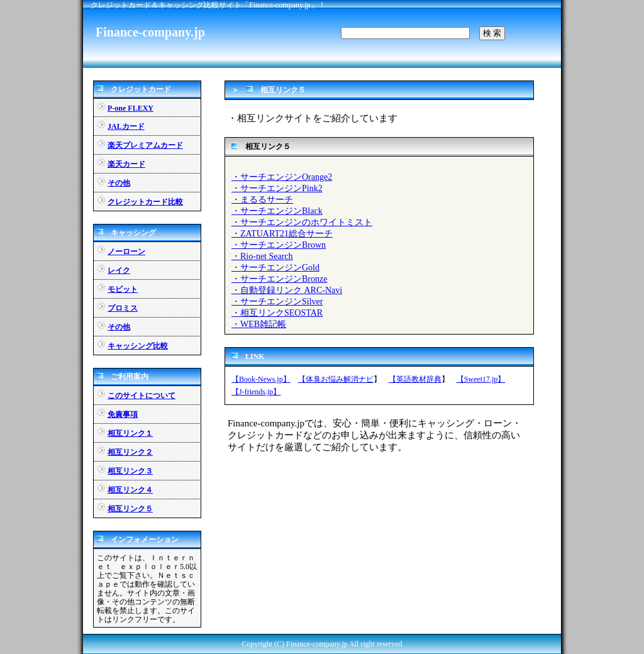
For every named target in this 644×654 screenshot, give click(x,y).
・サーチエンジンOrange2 (282, 177)
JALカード (126, 126)
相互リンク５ (130, 509)
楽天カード (126, 164)
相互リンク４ (130, 490)
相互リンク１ (130, 433)
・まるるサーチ (262, 200)
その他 (119, 183)
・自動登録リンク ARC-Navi (287, 290)
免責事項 (123, 414)
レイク (119, 270)
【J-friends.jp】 (256, 392)
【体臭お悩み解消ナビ (336, 379)
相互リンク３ (130, 471)
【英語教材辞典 (415, 379)
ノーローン (126, 252)
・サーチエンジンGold (275, 268)
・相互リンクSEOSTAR (277, 313)
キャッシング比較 (138, 346)
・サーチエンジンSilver (277, 302)
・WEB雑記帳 (259, 324)
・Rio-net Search (262, 256)
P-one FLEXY (130, 108)
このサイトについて (142, 396)
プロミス (123, 308)
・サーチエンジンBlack (277, 211)
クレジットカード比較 (145, 202)
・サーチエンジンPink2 (277, 188)
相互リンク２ (130, 452)
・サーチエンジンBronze (279, 279)
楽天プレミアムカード (145, 145)
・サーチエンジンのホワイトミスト (302, 222)
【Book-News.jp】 (261, 379)
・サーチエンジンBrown (279, 245)
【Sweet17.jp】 (481, 379)
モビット (123, 289)
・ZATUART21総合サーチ (282, 234)
